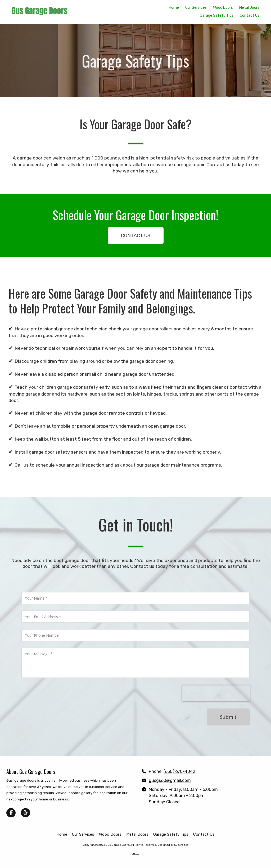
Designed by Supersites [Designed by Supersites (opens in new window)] (173, 845)
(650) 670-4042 (179, 771)
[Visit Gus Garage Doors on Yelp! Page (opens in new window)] (26, 813)
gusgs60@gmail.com (170, 780)
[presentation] (216, 693)
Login (135, 853)
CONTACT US (136, 236)
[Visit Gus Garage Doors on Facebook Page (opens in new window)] (11, 813)
